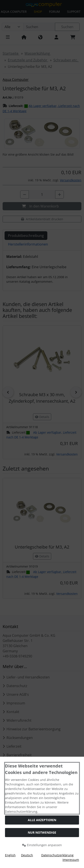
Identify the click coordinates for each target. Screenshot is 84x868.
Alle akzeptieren (42, 820)
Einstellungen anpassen (42, 845)
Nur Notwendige (42, 832)
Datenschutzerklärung (57, 855)
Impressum (71, 860)
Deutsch (27, 855)
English (10, 855)
